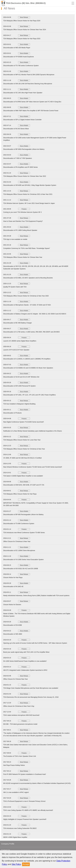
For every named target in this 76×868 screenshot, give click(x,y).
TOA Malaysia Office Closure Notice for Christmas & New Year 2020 (26, 296)
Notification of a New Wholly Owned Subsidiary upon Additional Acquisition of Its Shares (33, 431)
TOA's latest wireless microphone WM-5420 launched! (21, 715)
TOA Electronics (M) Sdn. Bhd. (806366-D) (26, 3)
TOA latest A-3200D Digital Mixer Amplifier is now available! (23, 476)
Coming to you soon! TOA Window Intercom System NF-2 (22, 212)
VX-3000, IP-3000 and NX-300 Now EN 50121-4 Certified (22, 458)
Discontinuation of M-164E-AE (13, 587)
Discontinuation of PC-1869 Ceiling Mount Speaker (20, 230)
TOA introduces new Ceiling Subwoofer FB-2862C (20, 828)
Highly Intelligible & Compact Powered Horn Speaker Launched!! (25, 819)
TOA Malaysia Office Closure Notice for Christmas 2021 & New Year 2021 (28, 194)
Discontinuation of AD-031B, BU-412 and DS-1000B (21, 569)
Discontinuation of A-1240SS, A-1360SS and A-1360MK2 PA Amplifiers (27, 359)
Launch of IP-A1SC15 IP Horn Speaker (16, 350)
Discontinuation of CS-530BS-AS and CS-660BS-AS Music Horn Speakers (28, 368)
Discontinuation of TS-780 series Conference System (21, 66)
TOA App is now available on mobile (15, 239)
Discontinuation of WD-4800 (13, 634)
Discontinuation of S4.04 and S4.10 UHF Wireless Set (21, 377)
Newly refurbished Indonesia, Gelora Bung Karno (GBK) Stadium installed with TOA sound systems (36, 596)
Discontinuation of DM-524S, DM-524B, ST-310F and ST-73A (24, 485)
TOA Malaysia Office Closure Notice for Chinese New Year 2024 (25, 30)
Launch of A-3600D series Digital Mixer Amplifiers (20, 341)
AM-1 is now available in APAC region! (16, 792)
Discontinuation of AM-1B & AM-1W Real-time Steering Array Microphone (28, 84)
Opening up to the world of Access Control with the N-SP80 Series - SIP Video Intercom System (35, 643)
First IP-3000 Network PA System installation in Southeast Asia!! (25, 774)
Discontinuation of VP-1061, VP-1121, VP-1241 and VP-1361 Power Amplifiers (29, 395)
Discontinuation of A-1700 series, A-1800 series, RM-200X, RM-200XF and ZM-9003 (31, 332)
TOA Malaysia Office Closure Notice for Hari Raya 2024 (22, 21)
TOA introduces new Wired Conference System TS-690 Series (24, 533)
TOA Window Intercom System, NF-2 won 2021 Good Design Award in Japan (29, 203)
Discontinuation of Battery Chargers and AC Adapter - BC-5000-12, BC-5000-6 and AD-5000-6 (35, 314)
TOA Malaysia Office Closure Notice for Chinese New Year (23, 257)
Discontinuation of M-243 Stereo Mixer (16, 129)
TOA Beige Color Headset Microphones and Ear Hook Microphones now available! (31, 688)
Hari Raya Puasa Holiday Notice (14, 765)
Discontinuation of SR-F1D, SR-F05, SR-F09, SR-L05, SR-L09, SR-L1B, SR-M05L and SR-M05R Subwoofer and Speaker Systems (36, 268)
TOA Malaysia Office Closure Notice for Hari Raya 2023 (22, 39)
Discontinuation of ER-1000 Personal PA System (19, 386)
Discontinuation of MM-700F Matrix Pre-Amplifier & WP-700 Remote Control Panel (31, 111)
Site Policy (16, 864)
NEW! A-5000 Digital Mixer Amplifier (15, 837)
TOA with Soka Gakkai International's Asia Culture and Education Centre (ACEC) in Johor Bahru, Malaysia (35, 746)
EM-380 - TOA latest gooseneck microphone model (20, 724)
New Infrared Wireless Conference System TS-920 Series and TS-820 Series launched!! (33, 467)
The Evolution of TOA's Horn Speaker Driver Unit (20, 756)
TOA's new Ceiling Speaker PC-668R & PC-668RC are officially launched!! (28, 810)
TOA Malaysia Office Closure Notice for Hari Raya (20, 494)
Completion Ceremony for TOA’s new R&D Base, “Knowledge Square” (27, 248)
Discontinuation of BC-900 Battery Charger (17, 323)
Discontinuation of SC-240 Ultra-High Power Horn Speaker (23, 93)
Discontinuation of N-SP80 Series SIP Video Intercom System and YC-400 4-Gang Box (32, 102)
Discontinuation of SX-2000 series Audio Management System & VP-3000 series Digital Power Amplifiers (35, 139)
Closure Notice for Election (12, 605)
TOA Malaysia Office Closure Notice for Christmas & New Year (24, 449)
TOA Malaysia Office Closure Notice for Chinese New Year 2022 (25, 176)
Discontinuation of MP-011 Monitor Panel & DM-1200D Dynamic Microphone (29, 75)
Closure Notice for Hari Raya (13, 577)
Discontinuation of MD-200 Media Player (17, 48)
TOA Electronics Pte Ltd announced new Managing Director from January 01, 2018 (31, 697)
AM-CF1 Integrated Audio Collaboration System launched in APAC (25, 670)
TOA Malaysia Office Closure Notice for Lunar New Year (22, 440)
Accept (26, 864)
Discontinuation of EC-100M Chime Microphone (19, 551)
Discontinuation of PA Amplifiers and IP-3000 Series (21, 167)
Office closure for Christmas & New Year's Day (19, 706)
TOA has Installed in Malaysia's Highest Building (19, 404)
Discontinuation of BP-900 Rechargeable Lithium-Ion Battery (23, 515)
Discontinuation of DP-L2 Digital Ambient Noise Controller (22, 120)
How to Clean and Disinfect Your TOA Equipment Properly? (23, 221)
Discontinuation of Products (12, 413)
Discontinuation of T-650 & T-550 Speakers (18, 158)
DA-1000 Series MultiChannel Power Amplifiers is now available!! (25, 661)
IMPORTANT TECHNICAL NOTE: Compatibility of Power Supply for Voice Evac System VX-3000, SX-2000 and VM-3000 (36, 504)
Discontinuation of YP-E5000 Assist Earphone (18, 57)
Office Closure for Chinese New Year (15, 679)
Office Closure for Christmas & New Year (17, 541)
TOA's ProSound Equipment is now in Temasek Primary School (24, 801)
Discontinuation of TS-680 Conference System (19, 524)
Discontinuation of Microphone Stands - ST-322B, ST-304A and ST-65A (27, 305)
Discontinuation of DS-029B (12, 625)
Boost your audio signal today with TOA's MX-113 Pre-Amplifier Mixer (26, 652)
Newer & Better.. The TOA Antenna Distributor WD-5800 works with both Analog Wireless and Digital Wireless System (37, 615)
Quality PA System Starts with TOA (15, 287)
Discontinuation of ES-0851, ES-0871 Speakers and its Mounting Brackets (28, 278)
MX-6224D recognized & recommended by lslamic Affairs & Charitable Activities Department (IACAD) (37, 783)
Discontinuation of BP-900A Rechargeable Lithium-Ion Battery (24, 149)
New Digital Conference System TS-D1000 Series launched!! (24, 422)
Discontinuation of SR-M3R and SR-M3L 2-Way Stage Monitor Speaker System (30, 185)
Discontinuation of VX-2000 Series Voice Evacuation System (23, 560)
